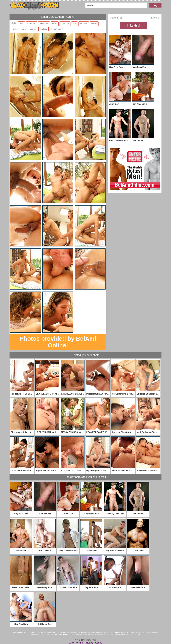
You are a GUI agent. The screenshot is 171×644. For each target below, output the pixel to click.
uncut (15, 29)
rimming (84, 24)
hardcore (65, 24)
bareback (31, 24)
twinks (94, 24)
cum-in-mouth (57, 29)
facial (55, 24)
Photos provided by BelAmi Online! (58, 342)
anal (21, 24)
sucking (44, 29)
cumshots (44, 24)
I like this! (134, 26)
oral (74, 24)
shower (33, 29)
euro (24, 29)
